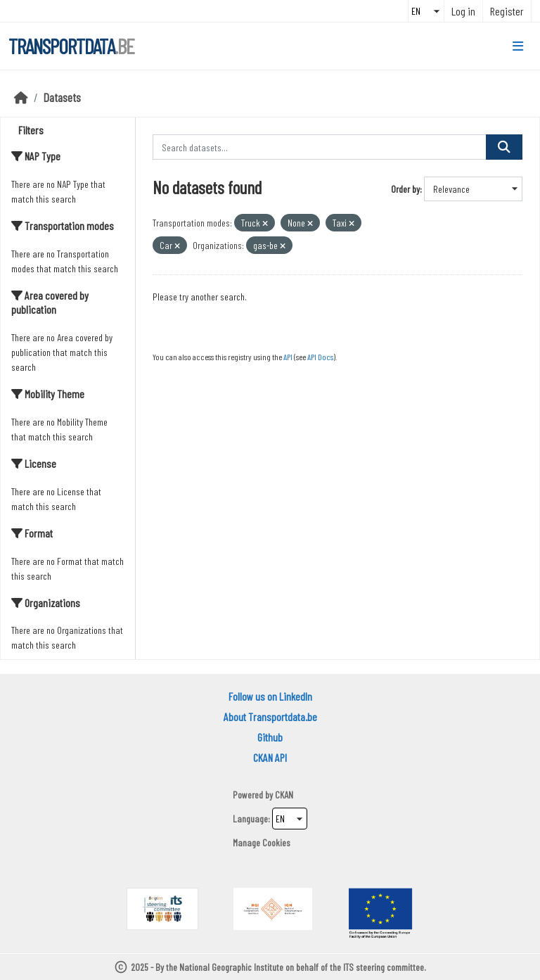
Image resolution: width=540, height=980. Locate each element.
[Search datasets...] (320, 147)
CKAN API (270, 757)
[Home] (21, 97)
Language (250, 819)
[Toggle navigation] (518, 46)
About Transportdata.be (270, 717)
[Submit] (504, 147)
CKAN (284, 795)
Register (507, 11)
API (288, 357)
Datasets (62, 97)
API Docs (320, 357)
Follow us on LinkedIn (270, 696)
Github (270, 737)
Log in (463, 11)
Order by (405, 189)
